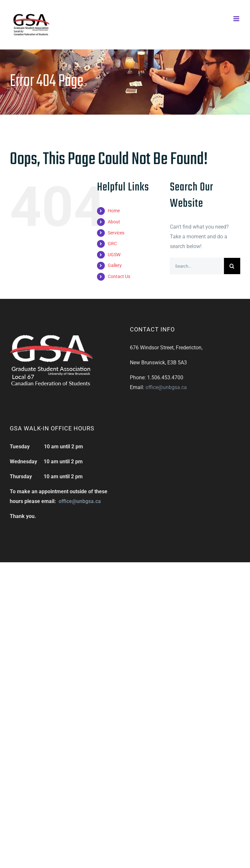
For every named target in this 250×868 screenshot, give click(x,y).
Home (114, 211)
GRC (112, 244)
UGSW (114, 255)
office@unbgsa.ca (166, 387)
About (114, 222)
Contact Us (119, 276)
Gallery (115, 265)
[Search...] (197, 266)
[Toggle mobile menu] (237, 19)
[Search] (232, 266)
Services (116, 233)
